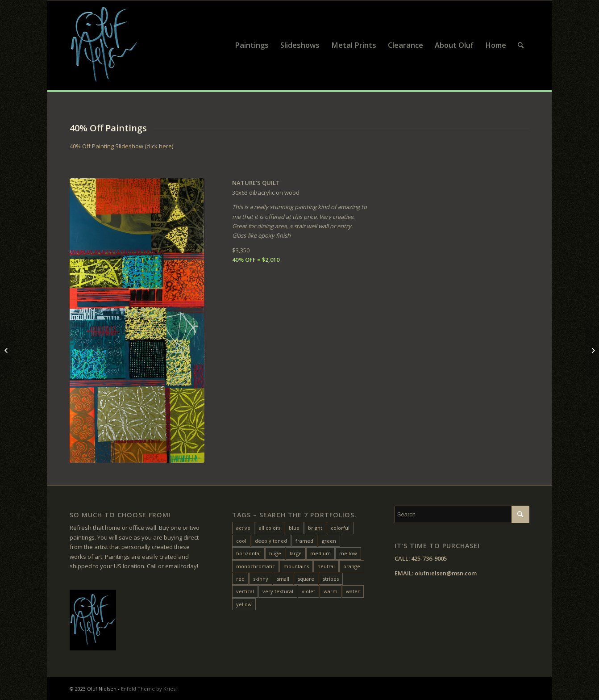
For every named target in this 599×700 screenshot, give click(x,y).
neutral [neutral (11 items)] (326, 566)
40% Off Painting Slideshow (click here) (121, 146)
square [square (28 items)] (306, 579)
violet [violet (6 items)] (308, 591)
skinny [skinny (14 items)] (261, 579)
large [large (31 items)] (296, 553)
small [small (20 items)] (283, 579)
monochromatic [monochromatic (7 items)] (256, 566)
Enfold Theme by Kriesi (149, 689)
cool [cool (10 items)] (241, 541)
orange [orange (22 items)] (352, 566)
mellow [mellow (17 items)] (348, 553)
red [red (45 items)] (240, 579)
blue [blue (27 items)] (294, 528)
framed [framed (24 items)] (304, 541)
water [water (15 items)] (353, 591)
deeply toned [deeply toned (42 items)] (271, 541)
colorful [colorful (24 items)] (340, 528)
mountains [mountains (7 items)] (296, 566)
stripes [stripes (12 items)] (331, 579)
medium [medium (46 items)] (320, 553)
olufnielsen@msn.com (446, 573)
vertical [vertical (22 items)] (245, 591)
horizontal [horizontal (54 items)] (248, 553)
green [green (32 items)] (329, 541)
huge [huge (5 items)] (275, 553)
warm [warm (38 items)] (331, 591)
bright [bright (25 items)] (315, 528)
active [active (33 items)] (243, 528)
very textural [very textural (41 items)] (278, 591)
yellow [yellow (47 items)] (244, 604)
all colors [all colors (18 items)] (270, 528)
